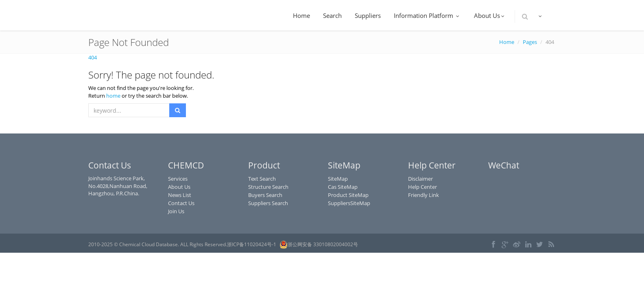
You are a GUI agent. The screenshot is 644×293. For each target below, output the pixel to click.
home (113, 96)
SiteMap (338, 179)
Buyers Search (265, 195)
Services (178, 179)
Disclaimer (420, 179)
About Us (490, 15)
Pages (530, 42)
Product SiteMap (348, 195)
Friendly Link (424, 195)
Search (332, 15)
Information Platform (427, 15)
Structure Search (268, 187)
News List (180, 195)
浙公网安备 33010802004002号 (319, 245)
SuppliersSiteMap (349, 203)
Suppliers (368, 15)
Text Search (262, 179)
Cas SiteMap (343, 187)
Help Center (422, 187)
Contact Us (181, 203)
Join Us (176, 211)
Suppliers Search (268, 203)
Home (301, 15)
